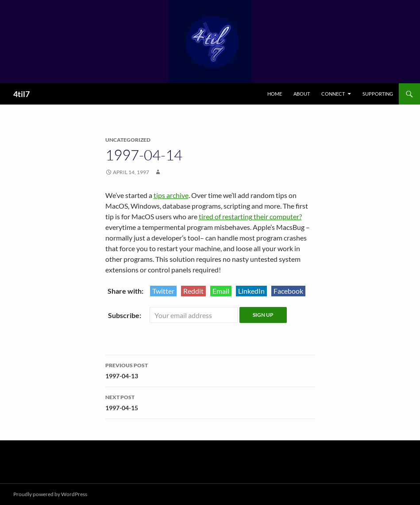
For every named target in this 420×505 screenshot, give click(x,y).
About (302, 94)
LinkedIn (251, 291)
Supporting (378, 94)
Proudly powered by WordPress (50, 494)
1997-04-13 (210, 370)
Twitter (163, 291)
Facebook (288, 291)
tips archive (171, 195)
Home (275, 94)
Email (221, 291)
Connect (333, 94)
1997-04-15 (210, 402)
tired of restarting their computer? (250, 216)
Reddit (193, 291)
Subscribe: (125, 315)
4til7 (21, 94)
